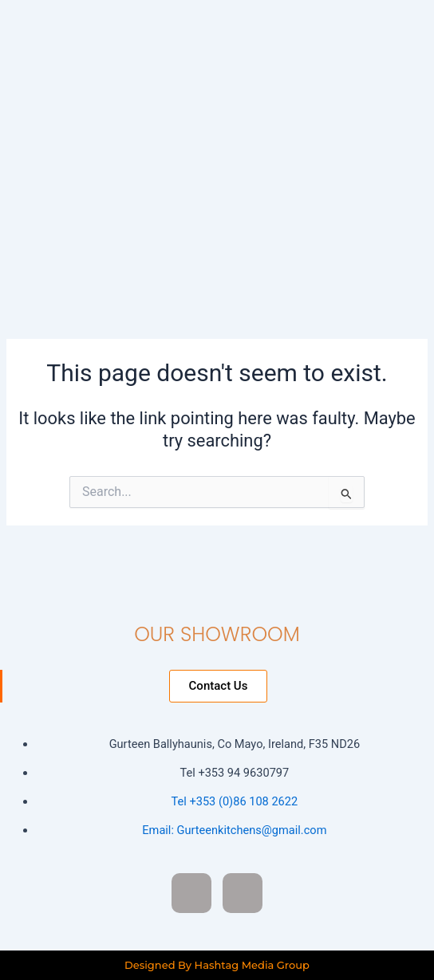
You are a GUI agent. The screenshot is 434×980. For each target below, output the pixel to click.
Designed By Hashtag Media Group (217, 965)
